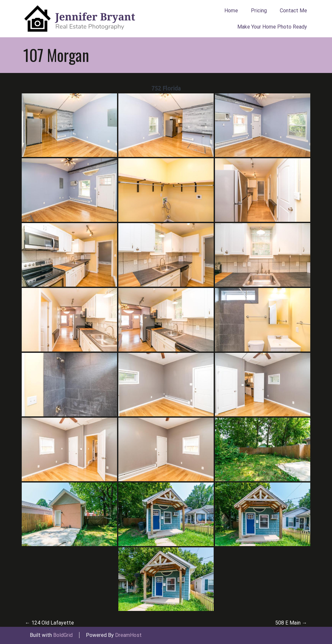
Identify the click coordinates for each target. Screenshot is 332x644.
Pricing (259, 11)
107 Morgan (56, 55)
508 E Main (291, 623)
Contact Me (293, 11)
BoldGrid (63, 635)
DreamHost (128, 635)
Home (231, 11)
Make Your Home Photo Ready (272, 27)
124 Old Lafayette (49, 623)
